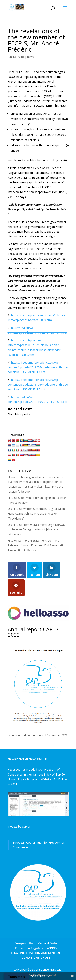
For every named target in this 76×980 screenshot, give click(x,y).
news (31, 57)
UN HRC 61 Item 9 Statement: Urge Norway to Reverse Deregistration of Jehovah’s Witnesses (36, 530)
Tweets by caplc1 (19, 827)
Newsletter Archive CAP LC (27, 759)
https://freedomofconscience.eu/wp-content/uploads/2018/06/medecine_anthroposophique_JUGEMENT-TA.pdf (38, 367)
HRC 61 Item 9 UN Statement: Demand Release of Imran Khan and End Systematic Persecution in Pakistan (36, 545)
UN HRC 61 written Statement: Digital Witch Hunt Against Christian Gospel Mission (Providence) (36, 514)
